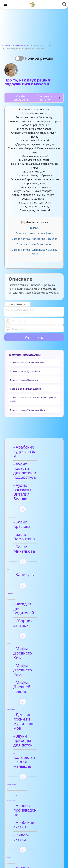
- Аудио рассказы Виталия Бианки (32, 479)
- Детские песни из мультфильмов (34, 666)
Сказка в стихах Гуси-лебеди (25, 371)
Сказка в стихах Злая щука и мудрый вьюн (35, 252)
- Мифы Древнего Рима (33, 626)
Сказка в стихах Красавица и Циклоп (35, 239)
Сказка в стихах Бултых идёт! (35, 244)
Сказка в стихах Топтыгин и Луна (28, 410)
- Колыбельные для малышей (34, 691)
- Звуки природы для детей (31, 679)
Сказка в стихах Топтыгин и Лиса (28, 362)
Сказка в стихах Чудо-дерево (25, 389)
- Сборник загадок (33, 588)
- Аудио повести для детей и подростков (31, 464)
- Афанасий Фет (30, 796)
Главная (6, 45)
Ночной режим (39, 58)
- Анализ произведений (30, 735)
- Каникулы (26, 546)
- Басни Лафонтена (34, 513)
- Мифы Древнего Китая (33, 614)
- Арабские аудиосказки (28, 449)
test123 (35, 228)
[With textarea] (34, 312)
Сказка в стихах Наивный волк (35, 233)
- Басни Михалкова (34, 522)
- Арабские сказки (33, 745)
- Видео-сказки (30, 754)
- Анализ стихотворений (30, 786)
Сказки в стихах (21, 45)
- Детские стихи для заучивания (35, 807)
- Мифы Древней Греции (32, 639)
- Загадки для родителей (29, 577)
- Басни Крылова (31, 504)
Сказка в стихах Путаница (24, 380)
